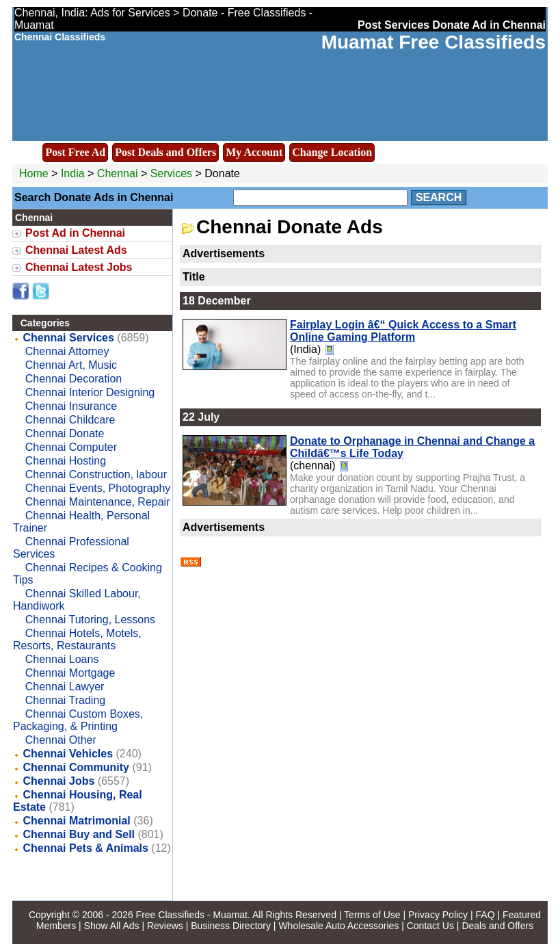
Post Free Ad (75, 152)
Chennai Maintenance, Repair (98, 502)
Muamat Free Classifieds (434, 42)
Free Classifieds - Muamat (192, 915)
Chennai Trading (65, 700)
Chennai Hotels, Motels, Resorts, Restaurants (77, 639)
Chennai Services (68, 338)
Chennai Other (61, 740)
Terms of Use (372, 915)
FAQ (485, 915)
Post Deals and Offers (165, 152)
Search (439, 197)
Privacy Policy (438, 915)
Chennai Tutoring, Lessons (90, 620)
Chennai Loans (62, 659)
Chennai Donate (65, 433)
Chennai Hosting (66, 461)
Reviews (165, 926)
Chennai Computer (71, 447)
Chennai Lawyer (65, 687)
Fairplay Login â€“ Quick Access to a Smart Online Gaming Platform (403, 331)
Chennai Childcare (70, 420)
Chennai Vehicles (68, 754)
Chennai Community (76, 767)
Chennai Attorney (67, 351)
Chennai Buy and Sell (79, 834)
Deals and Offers (497, 926)
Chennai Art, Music (71, 365)
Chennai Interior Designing (90, 392)
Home (34, 173)
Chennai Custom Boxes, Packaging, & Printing (78, 720)
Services (171, 173)
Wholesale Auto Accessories (338, 926)
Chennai (119, 173)
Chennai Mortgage (70, 673)
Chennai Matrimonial (76, 821)
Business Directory (231, 926)
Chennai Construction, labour (96, 474)
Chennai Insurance (71, 406)
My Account (254, 152)
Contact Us (430, 926)
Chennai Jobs (58, 781)
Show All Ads (112, 926)
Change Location (332, 152)
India (73, 173)
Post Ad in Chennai (75, 233)
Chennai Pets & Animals (85, 848)
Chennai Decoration (74, 379)
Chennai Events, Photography (98, 488)
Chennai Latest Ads (76, 250)
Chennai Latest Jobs (79, 267)
